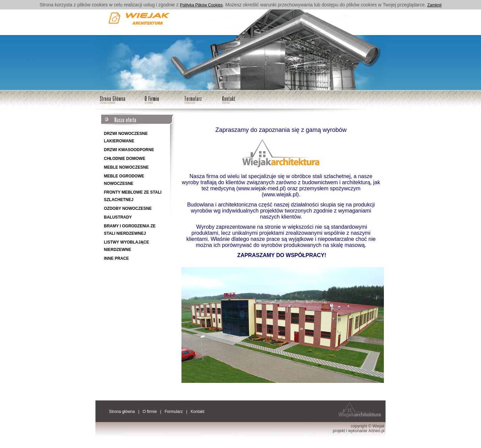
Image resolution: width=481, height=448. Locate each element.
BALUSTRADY (118, 217)
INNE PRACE (116, 258)
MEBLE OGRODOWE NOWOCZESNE (124, 180)
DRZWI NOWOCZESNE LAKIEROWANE (126, 137)
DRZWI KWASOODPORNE (129, 150)
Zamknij (434, 5)
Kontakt (228, 98)
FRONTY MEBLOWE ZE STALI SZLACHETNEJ (133, 196)
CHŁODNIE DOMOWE (125, 159)
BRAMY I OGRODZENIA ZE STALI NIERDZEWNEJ (130, 230)
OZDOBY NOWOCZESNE (128, 208)
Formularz (192, 98)
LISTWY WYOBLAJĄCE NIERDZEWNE (126, 246)
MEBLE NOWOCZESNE (126, 167)
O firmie (152, 98)
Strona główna (113, 98)
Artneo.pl (376, 431)
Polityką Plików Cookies (201, 5)
